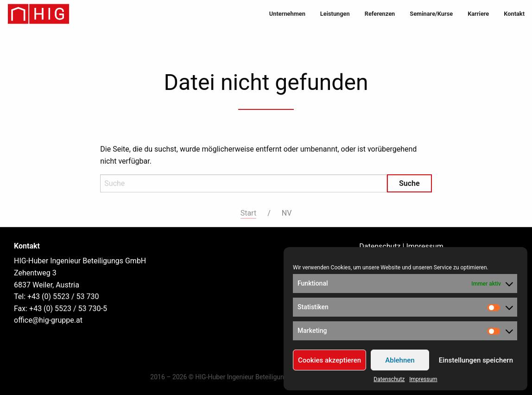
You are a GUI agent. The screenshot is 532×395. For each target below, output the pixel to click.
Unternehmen (287, 14)
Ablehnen (400, 360)
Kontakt (514, 14)
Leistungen (335, 14)
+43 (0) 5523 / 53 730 (63, 296)
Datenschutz (389, 379)
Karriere (478, 14)
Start (248, 213)
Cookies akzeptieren (329, 360)
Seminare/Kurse (431, 14)
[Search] (244, 183)
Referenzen (380, 14)
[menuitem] (287, 14)
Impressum (423, 379)
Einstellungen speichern (476, 360)
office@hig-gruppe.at (48, 320)
